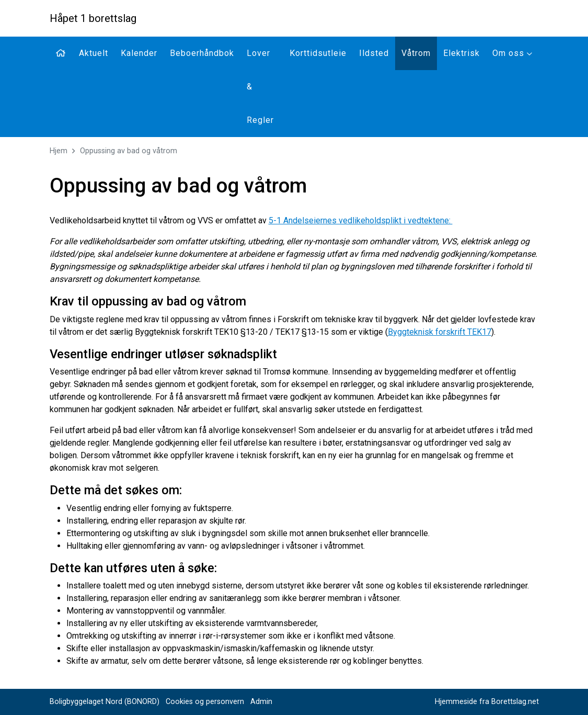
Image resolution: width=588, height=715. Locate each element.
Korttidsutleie (318, 53)
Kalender (139, 53)
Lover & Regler (260, 87)
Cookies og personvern (205, 702)
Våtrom (416, 53)
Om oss (512, 53)
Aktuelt (94, 53)
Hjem (59, 151)
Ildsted (374, 53)
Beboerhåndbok (202, 53)
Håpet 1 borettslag (93, 18)
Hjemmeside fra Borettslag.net (487, 702)
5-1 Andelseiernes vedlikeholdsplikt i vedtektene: (361, 220)
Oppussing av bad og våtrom (129, 151)
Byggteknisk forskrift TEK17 (440, 332)
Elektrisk (462, 53)
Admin (261, 702)
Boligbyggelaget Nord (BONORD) (105, 702)
